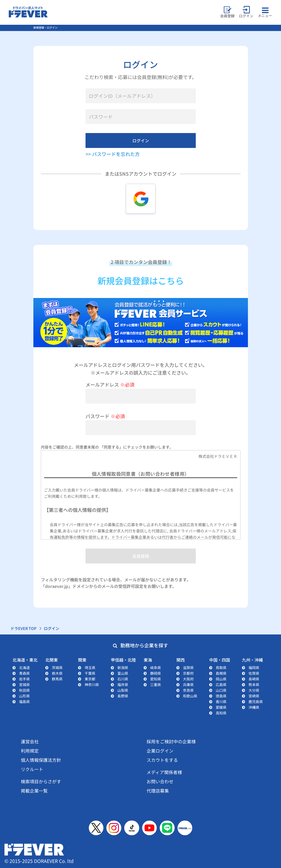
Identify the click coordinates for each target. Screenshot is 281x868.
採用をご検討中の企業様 (171, 741)
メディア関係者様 (164, 772)
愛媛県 (221, 707)
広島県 (221, 684)
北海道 (24, 667)
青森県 (24, 673)
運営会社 (30, 741)
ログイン (141, 140)
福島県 (24, 701)
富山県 (123, 673)
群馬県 (57, 679)
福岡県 (254, 667)
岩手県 (24, 679)
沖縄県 (254, 707)
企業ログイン (160, 751)
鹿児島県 (256, 701)
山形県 (24, 696)
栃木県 (57, 673)
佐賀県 (254, 673)
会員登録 (141, 556)
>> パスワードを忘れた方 (113, 154)
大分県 (254, 690)
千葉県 (90, 673)
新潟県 (123, 667)
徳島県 (221, 696)
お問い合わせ (160, 781)
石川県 (123, 679)
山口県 (221, 690)
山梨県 (123, 690)
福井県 (123, 684)
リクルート (32, 769)
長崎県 (254, 679)
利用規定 (30, 751)
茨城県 (57, 667)
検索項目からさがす (41, 781)
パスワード (105, 416)
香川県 (221, 701)
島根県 (221, 673)
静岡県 (156, 673)
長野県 (123, 696)
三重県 (156, 684)
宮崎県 (254, 696)
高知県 (221, 713)
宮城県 (24, 684)
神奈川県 (92, 684)
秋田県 (24, 690)
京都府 (188, 673)
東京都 (90, 679)
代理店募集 (158, 791)
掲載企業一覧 (34, 791)
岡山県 (221, 679)
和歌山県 (190, 696)
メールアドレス (110, 384)
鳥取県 (221, 667)
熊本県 (254, 684)
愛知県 (156, 679)
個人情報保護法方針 (41, 760)
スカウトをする (162, 760)
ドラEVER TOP (24, 628)
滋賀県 (188, 667)
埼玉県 (90, 667)
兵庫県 (188, 684)
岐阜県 (156, 667)
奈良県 (188, 690)
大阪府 (188, 679)
